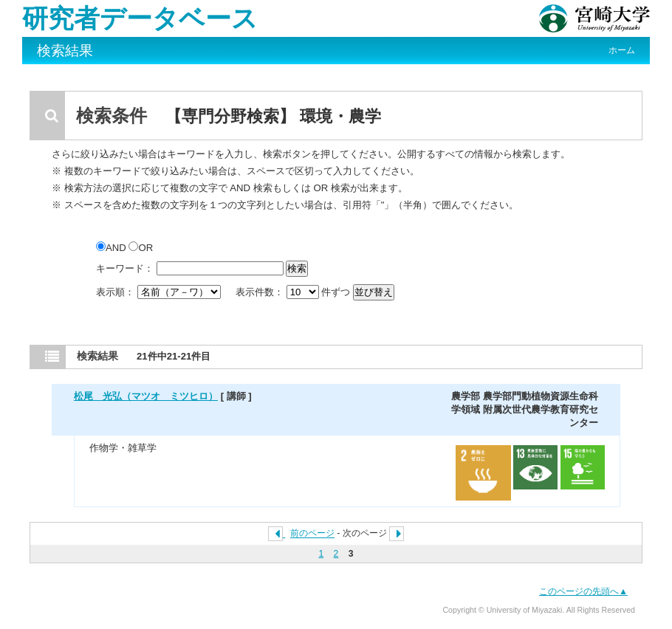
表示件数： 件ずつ (294, 292)
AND (112, 248)
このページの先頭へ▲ (583, 591)
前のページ (312, 534)
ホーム (622, 50)
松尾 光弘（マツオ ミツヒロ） (146, 396)
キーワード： (125, 268)
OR (141, 248)
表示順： (160, 292)
